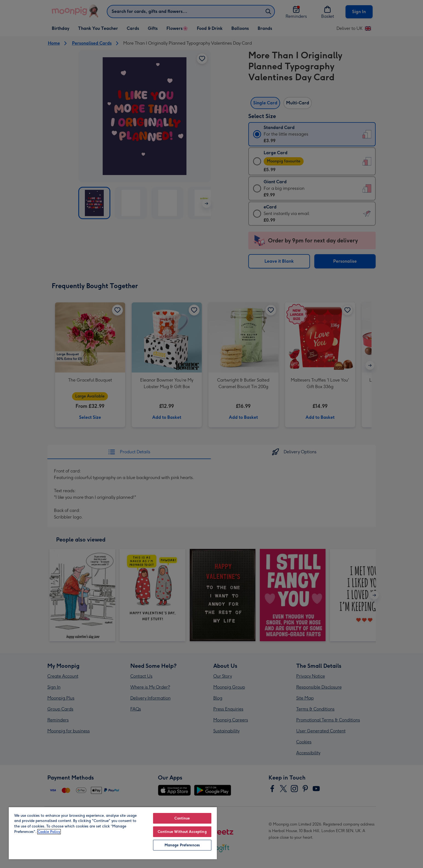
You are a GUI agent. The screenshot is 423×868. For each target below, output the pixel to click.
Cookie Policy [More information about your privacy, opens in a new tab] (49, 832)
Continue (182, 818)
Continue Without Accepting (182, 832)
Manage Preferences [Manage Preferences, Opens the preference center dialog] (182, 845)
